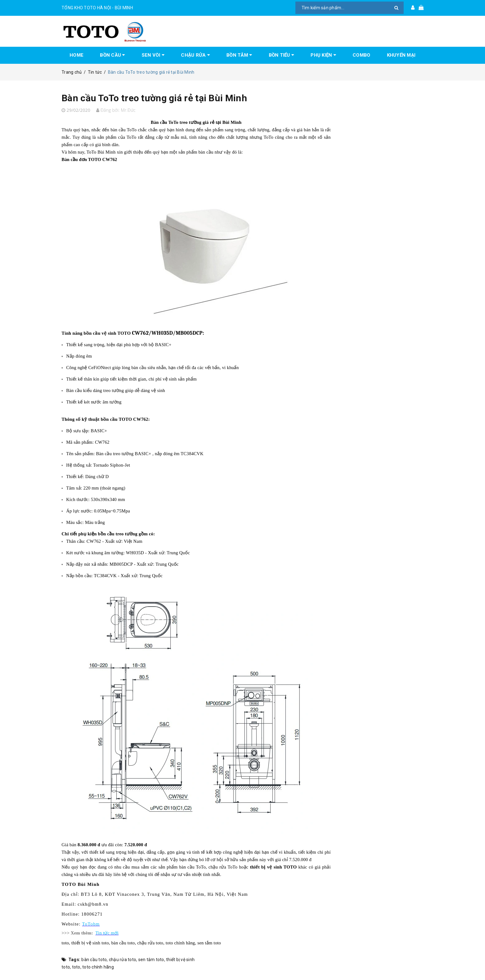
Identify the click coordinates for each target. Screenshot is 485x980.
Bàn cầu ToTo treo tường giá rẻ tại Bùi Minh (154, 98)
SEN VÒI (153, 55)
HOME (77, 55)
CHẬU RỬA (195, 55)
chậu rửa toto (122, 960)
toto (76, 967)
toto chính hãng (98, 967)
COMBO (361, 55)
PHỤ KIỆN (323, 55)
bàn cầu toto (94, 960)
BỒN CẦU (112, 55)
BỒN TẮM (239, 55)
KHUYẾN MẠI (401, 55)
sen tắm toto (151, 960)
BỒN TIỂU (282, 55)
